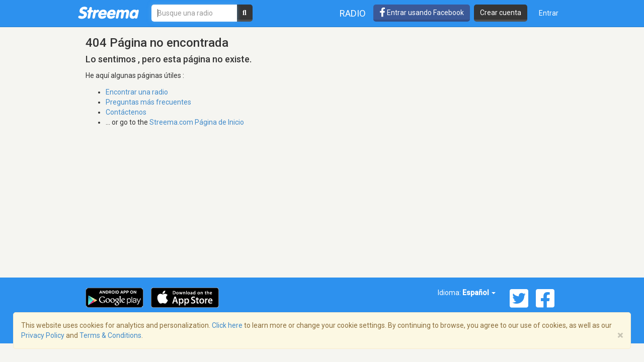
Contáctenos (126, 112)
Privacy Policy (43, 335)
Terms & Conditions (110, 335)
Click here (227, 325)
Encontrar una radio (137, 92)
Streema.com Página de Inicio (197, 122)
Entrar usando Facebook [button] (422, 13)
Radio (353, 13)
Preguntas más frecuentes (148, 102)
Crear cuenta (501, 13)
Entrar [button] (549, 13)
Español (479, 293)
